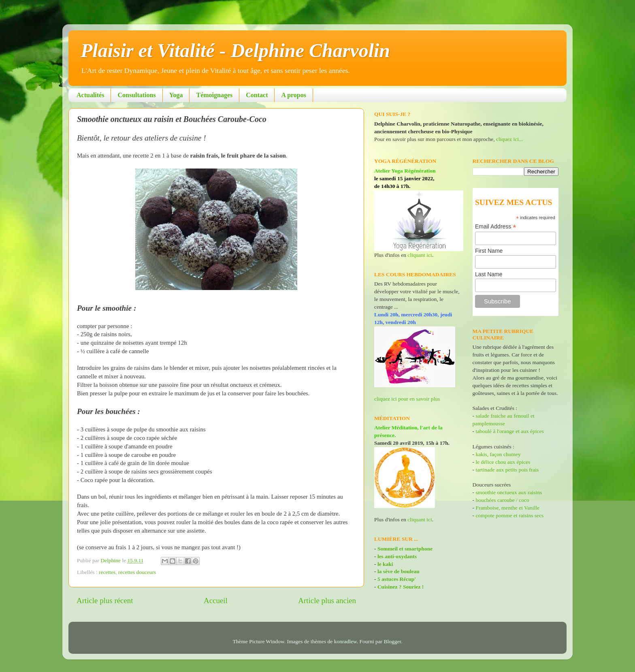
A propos (294, 95)
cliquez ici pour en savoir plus (407, 399)
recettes (107, 572)
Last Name (489, 274)
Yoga (176, 95)
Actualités (90, 95)
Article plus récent (105, 601)
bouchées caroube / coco (502, 500)
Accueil (216, 601)
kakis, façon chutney (498, 454)
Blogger (393, 641)
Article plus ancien (327, 601)
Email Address (496, 227)
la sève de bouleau (398, 571)
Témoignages (214, 95)
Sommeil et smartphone (405, 549)
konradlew (345, 641)
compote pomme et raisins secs (509, 515)
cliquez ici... (509, 139)
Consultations (136, 95)
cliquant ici (420, 255)
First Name (489, 251)
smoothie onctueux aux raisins (509, 492)
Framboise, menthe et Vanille (507, 508)
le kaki (385, 564)
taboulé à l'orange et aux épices (509, 431)
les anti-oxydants (397, 556)
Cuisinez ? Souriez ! (401, 587)
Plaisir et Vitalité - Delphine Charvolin (235, 50)
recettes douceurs (137, 572)
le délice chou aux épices (503, 462)
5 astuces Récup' (397, 579)
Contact (257, 95)
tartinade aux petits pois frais (506, 470)
